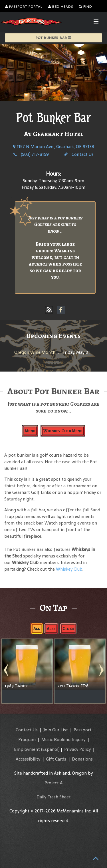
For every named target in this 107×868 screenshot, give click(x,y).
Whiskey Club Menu (63, 431)
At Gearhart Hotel (54, 134)
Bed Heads (61, 7)
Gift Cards (56, 759)
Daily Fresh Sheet (54, 797)
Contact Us (79, 154)
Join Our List (56, 730)
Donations (82, 759)
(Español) (50, 749)
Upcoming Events (53, 336)
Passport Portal (24, 7)
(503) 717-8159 (31, 154)
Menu (30, 431)
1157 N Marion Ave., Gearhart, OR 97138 (54, 147)
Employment (27, 749)
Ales (51, 629)
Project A (54, 783)
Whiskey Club (69, 569)
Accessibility (28, 759)
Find (85, 7)
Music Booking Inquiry (63, 740)
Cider (68, 629)
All (37, 629)
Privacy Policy (77, 749)
